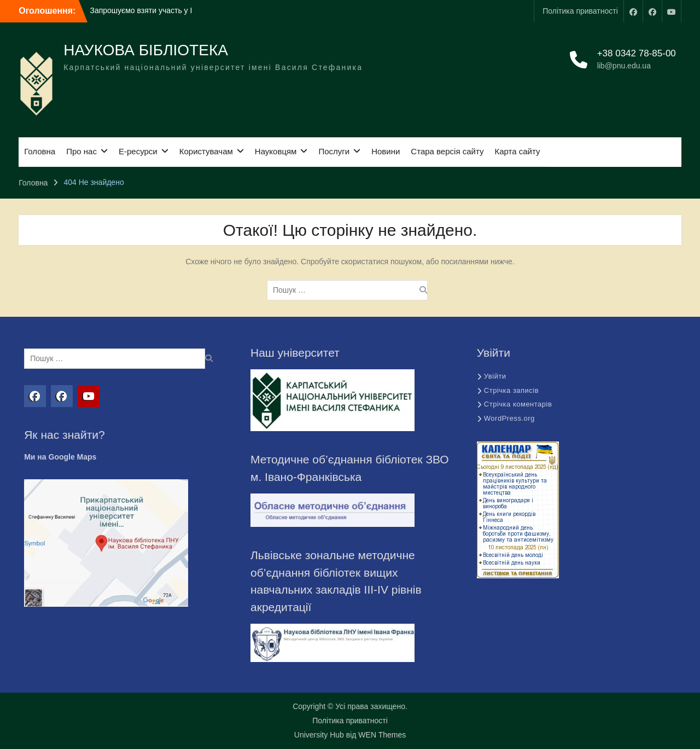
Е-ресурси (138, 151)
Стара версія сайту (447, 151)
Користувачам (206, 151)
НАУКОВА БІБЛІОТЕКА (146, 50)
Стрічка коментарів (518, 404)
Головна (40, 151)
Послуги (334, 151)
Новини (386, 151)
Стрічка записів (511, 390)
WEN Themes (382, 735)
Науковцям (276, 151)
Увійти (495, 376)
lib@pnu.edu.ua (624, 66)
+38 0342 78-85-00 (637, 53)
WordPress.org (509, 418)
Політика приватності (580, 11)
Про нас (81, 151)
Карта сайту (517, 151)
